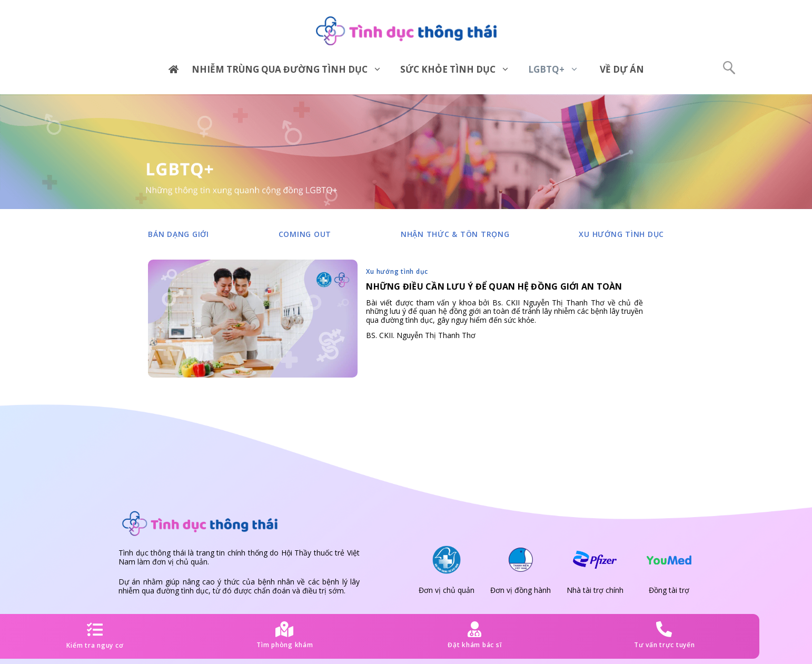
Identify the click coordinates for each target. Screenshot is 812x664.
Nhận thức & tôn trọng (455, 234)
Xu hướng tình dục (621, 234)
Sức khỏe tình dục (459, 69)
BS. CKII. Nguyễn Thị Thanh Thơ (421, 335)
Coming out (305, 234)
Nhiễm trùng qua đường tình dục (291, 69)
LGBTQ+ (557, 69)
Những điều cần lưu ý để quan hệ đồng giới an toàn (494, 286)
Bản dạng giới (179, 234)
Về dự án (622, 69)
